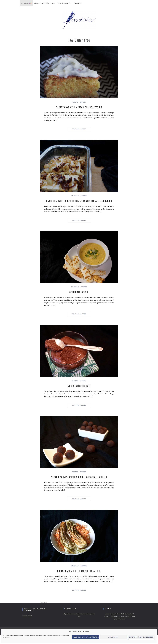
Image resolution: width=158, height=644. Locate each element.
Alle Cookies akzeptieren (86, 637)
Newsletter (78, 3)
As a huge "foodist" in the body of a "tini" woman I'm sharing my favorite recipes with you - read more (120, 616)
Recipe (75, 102)
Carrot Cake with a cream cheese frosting (79, 107)
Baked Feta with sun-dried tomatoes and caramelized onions (79, 201)
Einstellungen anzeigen (141, 637)
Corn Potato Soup (79, 292)
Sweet (83, 102)
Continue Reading (79, 129)
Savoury (75, 196)
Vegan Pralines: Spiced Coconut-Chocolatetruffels (79, 477)
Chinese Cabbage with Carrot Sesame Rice (79, 571)
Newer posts (44, 602)
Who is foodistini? (64, 3)
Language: (26, 3)
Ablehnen (113, 637)
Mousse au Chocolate (79, 386)
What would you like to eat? (45, 3)
